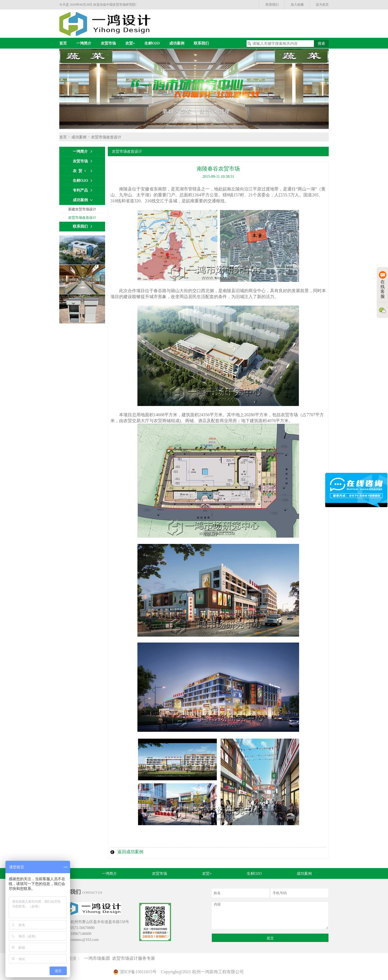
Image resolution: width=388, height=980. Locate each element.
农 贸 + (79, 171)
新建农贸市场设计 (82, 209)
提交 (270, 938)
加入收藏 (297, 5)
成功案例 (177, 43)
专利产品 (80, 190)
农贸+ (130, 43)
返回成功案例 (130, 852)
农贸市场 (108, 43)
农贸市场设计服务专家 (135, 958)
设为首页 (322, 5)
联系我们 (272, 5)
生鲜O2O (152, 43)
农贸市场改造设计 (106, 137)
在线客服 (383, 285)
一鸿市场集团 (98, 958)
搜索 (321, 44)
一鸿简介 (84, 43)
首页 (63, 43)
